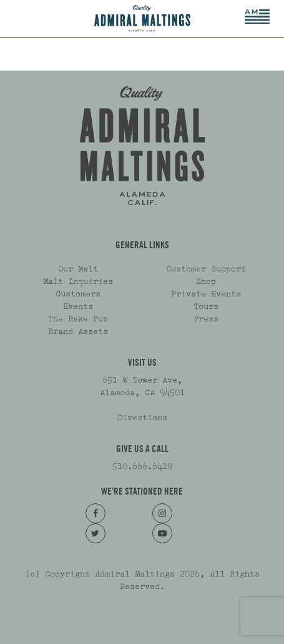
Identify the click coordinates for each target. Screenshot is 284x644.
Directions (142, 418)
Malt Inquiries (78, 281)
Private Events (206, 294)
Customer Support (206, 269)
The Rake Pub (78, 319)
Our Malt (78, 269)
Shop (206, 281)
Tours (206, 306)
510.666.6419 (142, 466)
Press (206, 319)
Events (78, 306)
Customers (78, 294)
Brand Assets (78, 331)
